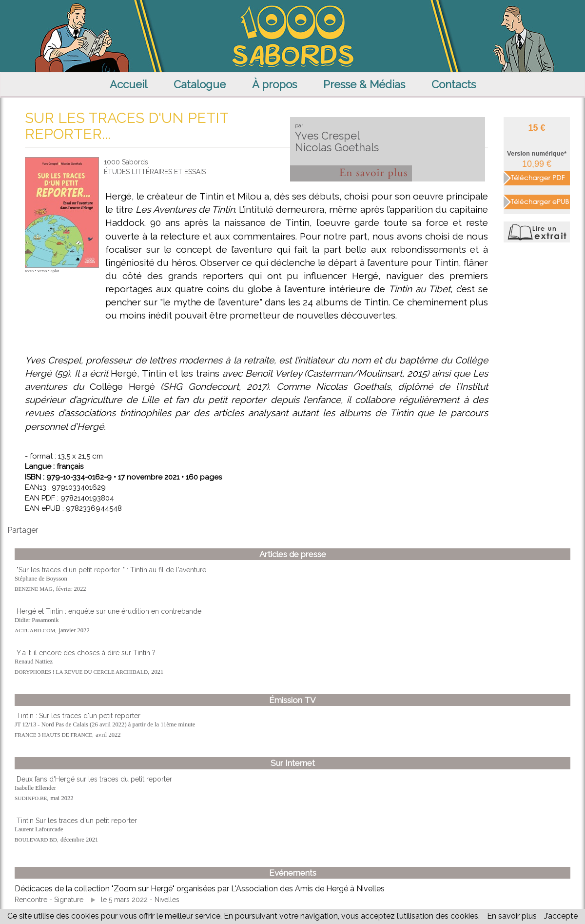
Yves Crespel (327, 136)
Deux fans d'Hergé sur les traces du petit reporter (94, 779)
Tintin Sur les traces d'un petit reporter (77, 821)
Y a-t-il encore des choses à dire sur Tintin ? (86, 653)
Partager (23, 530)
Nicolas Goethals (337, 147)
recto (29, 271)
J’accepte (561, 916)
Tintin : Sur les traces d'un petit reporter (78, 716)
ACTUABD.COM (35, 630)
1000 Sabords (126, 162)
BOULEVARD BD (36, 840)
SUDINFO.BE (31, 798)
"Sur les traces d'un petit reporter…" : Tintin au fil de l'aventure (111, 570)
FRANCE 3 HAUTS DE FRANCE (53, 735)
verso (42, 271)
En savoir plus (512, 916)
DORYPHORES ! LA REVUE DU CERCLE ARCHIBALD (81, 672)
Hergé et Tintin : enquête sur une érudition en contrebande (109, 611)
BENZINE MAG (34, 589)
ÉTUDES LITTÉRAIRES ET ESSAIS (155, 172)
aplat (55, 271)
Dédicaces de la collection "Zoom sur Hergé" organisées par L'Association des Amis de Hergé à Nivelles (200, 889)
